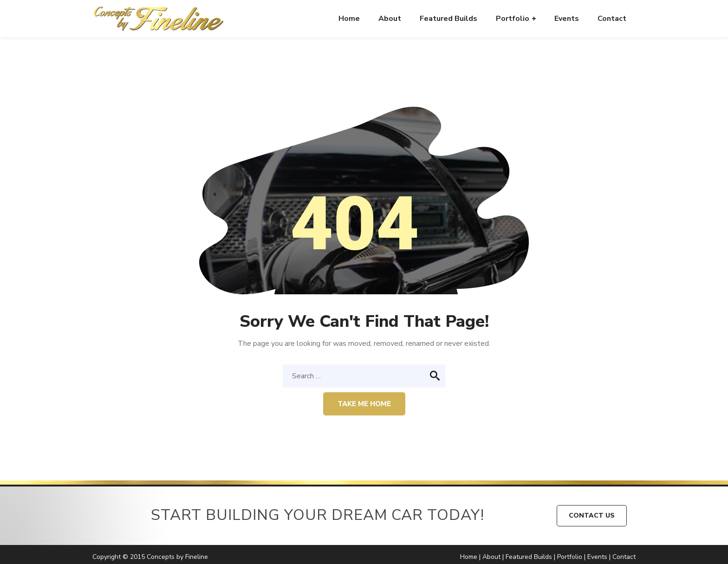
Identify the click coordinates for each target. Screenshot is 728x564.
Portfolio (570, 557)
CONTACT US (592, 515)
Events (597, 557)
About (491, 557)
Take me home (364, 404)
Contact (624, 557)
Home (469, 557)
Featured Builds (529, 557)
